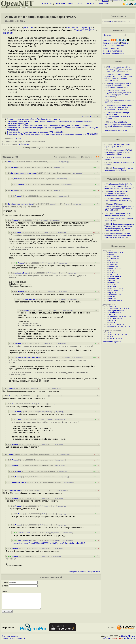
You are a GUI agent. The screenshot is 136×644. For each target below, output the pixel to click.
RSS (97, 157)
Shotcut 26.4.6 (114, 273)
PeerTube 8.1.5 (115, 257)
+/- (80, 157)
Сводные (125, 43)
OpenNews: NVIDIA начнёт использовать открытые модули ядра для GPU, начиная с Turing (48, 126)
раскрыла (28, 28)
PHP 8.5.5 (113, 261)
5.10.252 (120, 339)
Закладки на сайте (10, 639)
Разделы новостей (111, 43)
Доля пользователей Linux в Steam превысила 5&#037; (118, 214)
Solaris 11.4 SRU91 (116, 325)
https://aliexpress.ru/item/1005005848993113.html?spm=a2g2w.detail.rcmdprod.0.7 (48, 543)
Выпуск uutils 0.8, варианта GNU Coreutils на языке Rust (118, 200)
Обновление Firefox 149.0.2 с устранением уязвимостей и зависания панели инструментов (118, 186)
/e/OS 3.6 (112, 307)
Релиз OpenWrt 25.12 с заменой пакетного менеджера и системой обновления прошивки (118, 124)
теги (106, 4)
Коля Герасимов (24, 540)
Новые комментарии (112, 51)
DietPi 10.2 (113, 321)
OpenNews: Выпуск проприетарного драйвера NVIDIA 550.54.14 (36, 132)
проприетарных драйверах (79, 28)
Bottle (11, 454)
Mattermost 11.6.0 (116, 253)
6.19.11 (111, 335)
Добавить (107, 641)
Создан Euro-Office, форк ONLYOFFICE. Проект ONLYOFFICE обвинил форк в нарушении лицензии (119, 77)
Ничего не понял (15, 490)
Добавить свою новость (114, 54)
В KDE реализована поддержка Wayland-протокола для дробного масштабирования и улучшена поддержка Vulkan (119, 227)
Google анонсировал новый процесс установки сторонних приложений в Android (118, 86)
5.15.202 (112, 339)
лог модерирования (94, 572)
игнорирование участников (78, 572)
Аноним (14, 167)
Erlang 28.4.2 (114, 271)
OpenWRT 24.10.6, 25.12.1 (119, 327)
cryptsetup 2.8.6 (115, 295)
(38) (17, 157)
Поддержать (118, 641)
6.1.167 (111, 337)
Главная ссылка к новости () (33, 119)
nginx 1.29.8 (113, 265)
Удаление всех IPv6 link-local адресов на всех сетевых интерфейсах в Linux (119, 152)
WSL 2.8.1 (113, 297)
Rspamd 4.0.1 (114, 281)
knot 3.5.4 (112, 299)
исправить (86, 116)
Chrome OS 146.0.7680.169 (120, 317)
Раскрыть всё (88, 157)
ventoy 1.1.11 (114, 283)
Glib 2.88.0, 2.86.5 (116, 289)
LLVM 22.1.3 (113, 263)
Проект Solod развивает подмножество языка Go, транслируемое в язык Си (116, 193)
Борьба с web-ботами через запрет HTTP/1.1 (118, 146)
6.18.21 (118, 335)
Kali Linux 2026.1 (115, 319)
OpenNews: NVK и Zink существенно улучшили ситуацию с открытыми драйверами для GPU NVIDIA (52, 134)
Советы (118, 140)
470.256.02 (8, 33)
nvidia (20, 144)
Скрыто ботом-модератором (37, 162)
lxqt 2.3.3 (112, 293)
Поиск (101, 4)
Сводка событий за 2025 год (116, 131)
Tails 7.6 (112, 315)
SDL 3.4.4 (112, 285)
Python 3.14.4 (114, 267)
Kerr (9, 162)
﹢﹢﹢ (50, 162)
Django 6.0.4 (114, 255)
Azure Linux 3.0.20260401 (119, 309)
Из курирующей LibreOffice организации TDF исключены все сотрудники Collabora (118, 69)
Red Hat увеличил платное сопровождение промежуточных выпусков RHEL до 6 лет (118, 235)
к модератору (64, 162)
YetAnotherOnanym (22, 273)
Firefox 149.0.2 (115, 277)
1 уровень (63, 157)
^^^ (39, 220)
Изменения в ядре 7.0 (112, 342)
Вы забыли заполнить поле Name (24, 173)
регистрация (117, 1)
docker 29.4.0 (114, 259)
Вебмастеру (130, 641)
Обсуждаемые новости (118, 179)
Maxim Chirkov (128, 639)
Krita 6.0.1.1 (113, 275)
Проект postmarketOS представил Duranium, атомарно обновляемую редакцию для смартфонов (118, 94)
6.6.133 (111, 333)
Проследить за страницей (13, 641)
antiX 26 (112, 323)
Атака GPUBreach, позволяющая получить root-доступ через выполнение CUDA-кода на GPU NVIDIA (119, 207)
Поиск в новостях (111, 48)
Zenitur (20, 514)
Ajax (56, 157)
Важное (118, 62)
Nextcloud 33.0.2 (115, 301)
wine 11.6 (112, 287)
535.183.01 (90, 30)
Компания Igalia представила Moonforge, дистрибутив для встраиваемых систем (118, 107)
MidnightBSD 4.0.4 (116, 311)
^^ (36, 220)
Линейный (73, 157)
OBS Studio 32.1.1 (116, 291)
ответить (52, 204)
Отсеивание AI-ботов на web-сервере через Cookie (119, 169)
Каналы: (107, 40)
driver (27, 144)
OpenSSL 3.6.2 (115, 269)
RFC (112, 21)
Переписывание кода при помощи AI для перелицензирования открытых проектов (117, 116)
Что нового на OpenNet (113, 46)
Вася (14, 404)
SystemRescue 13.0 (117, 313)
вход (110, 1)
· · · (55, 162)
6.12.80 (125, 335)
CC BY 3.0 (16, 139)
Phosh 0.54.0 (114, 279)
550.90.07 (79, 30)
